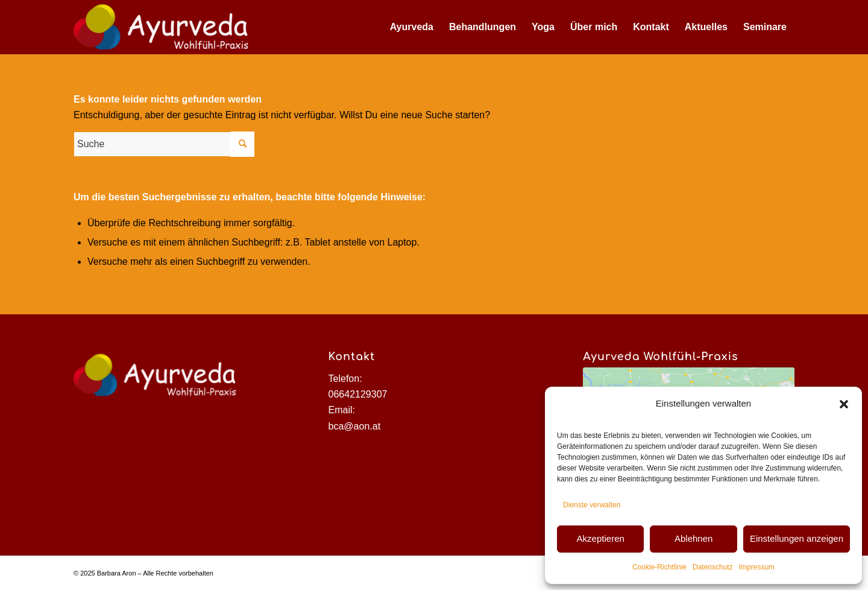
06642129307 (358, 394)
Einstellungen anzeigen (797, 538)
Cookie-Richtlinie (659, 567)
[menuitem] (412, 27)
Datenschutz (713, 567)
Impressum (757, 567)
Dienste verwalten (592, 505)
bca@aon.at (355, 426)
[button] (844, 404)
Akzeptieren (601, 538)
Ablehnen (693, 538)
